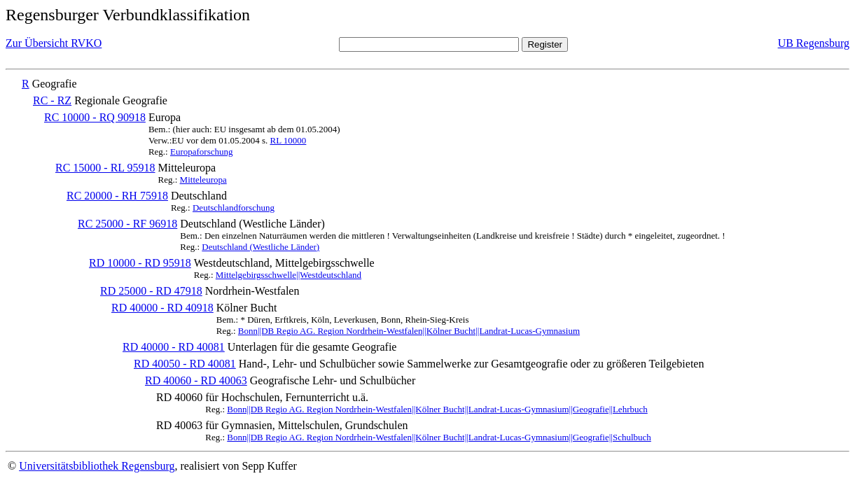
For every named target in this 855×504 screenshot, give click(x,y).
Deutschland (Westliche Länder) (260, 247)
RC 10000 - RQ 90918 (95, 117)
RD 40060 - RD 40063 (196, 380)
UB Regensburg (814, 43)
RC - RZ (52, 100)
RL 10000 (288, 140)
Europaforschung (202, 152)
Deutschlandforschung (234, 208)
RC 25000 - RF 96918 (127, 224)
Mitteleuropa (203, 180)
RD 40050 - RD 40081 (185, 364)
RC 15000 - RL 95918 (105, 168)
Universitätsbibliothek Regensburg (97, 466)
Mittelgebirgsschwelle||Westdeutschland (289, 275)
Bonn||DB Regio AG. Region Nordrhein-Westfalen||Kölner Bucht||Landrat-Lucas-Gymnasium (409, 331)
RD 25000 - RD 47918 (151, 291)
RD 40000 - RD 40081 (174, 347)
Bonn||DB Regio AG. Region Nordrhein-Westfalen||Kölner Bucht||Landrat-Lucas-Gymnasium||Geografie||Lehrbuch (437, 409)
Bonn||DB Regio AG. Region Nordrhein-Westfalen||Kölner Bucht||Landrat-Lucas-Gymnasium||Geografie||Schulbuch (439, 437)
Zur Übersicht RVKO (54, 43)
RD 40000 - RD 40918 (162, 308)
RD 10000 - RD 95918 (140, 263)
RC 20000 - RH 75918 (117, 196)
